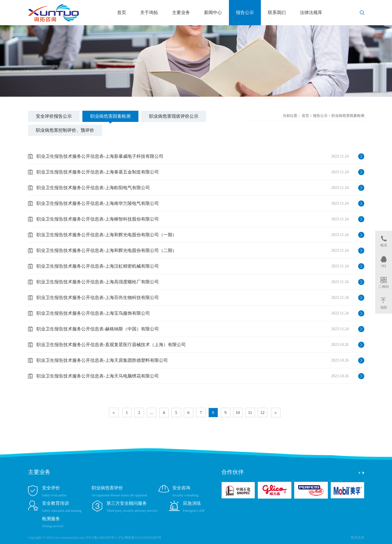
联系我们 (277, 12)
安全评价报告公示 (54, 116)
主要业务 (181, 12)
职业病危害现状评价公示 (174, 116)
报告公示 (245, 12)
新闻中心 (213, 12)
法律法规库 (311, 12)
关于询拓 (149, 12)
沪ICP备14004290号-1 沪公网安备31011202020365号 (123, 538)
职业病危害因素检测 (110, 116)
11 (250, 413)
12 (262, 413)
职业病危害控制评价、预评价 (65, 130)
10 (238, 413)
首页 (122, 12)
